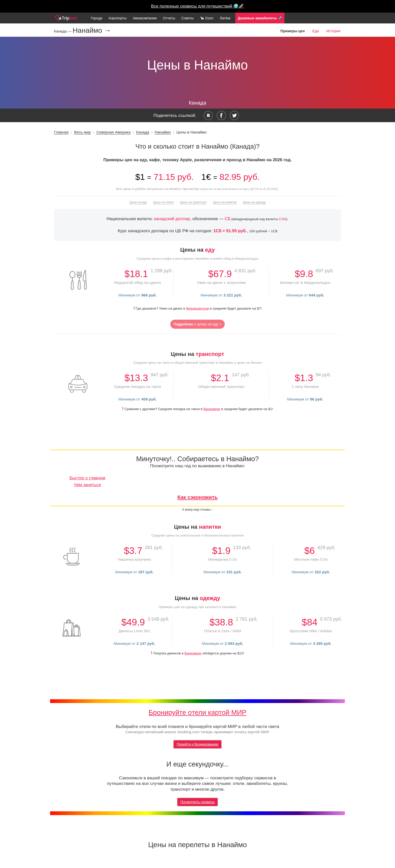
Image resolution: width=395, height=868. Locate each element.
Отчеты (169, 18)
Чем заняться (87, 485)
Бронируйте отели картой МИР (198, 712)
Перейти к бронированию (197, 744)
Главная (61, 132)
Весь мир (82, 132)
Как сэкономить (197, 497)
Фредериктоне (198, 308)
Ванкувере (212, 409)
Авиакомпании (145, 18)
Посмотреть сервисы (197, 802)
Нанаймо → (92, 30)
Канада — (63, 31)
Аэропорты (118, 18)
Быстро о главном (87, 478)
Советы (188, 18)
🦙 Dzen (207, 18)
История (333, 31)
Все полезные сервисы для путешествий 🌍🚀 (198, 6)
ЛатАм (225, 18)
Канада (143, 132)
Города (96, 18)
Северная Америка (113, 132)
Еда (316, 31)
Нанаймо (163, 132)
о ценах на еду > (198, 324)
